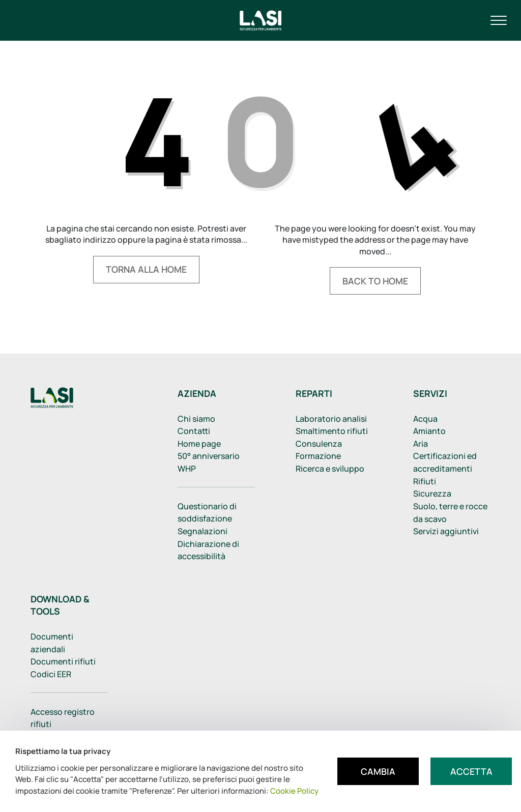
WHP (187, 469)
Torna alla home (146, 269)
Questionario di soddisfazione (207, 513)
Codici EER (51, 674)
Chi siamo (196, 419)
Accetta (471, 771)
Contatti (194, 431)
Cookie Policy (294, 791)
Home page (199, 444)
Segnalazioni (202, 531)
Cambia (378, 771)
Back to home (375, 281)
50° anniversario (209, 456)
